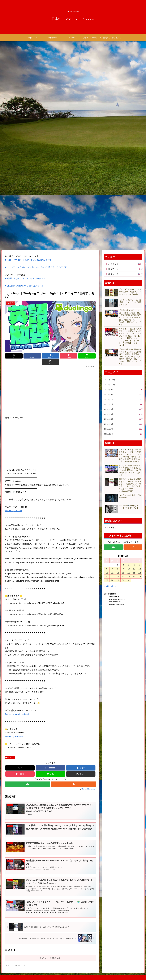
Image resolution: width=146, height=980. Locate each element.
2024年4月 (123, 419)
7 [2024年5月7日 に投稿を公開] (112, 569)
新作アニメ (125, 269)
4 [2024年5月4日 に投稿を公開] (134, 565)
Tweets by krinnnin (13, 505)
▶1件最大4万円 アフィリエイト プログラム (25, 279)
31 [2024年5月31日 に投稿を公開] (129, 580)
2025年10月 (123, 385)
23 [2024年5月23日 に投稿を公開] (123, 576)
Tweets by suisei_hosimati (17, 708)
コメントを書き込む (50, 953)
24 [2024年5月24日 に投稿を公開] (129, 576)
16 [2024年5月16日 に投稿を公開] (123, 573)
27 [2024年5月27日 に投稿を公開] (107, 580)
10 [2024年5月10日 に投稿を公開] (129, 569)
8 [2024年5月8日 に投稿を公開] (118, 569)
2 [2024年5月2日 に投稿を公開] (123, 565)
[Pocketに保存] (58, 356)
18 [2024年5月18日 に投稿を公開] (134, 573)
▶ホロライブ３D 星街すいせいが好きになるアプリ (29, 260)
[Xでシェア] (12, 356)
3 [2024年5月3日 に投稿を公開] (129, 565)
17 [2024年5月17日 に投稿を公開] (129, 573)
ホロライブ (10, 752)
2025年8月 (123, 394)
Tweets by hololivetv (14, 730)
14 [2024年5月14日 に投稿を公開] (112, 573)
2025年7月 (123, 399)
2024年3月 (123, 424)
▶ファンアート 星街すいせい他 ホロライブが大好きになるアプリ (36, 267)
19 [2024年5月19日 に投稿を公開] (140, 573)
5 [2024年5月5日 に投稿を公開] (140, 565)
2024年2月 (123, 429)
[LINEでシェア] (73, 356)
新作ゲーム (125, 274)
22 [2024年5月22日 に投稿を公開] (118, 576)
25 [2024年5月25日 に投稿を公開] (134, 576)
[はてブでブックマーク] (43, 356)
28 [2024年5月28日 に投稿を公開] (112, 580)
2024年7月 (123, 404)
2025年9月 (123, 389)
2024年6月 (123, 409)
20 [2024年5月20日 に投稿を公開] (107, 576)
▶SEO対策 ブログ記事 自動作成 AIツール (24, 286)
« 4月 (106, 586)
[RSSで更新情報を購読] (73, 778)
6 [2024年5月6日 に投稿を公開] (107, 569)
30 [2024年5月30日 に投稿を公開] (123, 580)
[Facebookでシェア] (28, 356)
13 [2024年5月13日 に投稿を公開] (107, 573)
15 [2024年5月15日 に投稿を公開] (118, 573)
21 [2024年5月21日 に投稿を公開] (112, 576)
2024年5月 (123, 414)
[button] (88, 356)
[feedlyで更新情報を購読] (27, 778)
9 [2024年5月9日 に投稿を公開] (123, 569)
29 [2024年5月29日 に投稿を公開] (118, 580)
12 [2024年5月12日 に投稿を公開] (140, 569)
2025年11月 (123, 379)
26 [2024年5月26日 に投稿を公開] (140, 576)
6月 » (113, 586)
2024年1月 (123, 434)
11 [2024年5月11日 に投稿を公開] (134, 569)
